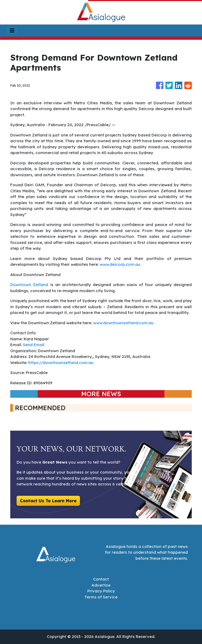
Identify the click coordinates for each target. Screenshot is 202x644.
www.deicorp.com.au (120, 264)
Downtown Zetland (29, 285)
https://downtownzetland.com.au (61, 363)
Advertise (101, 585)
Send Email (34, 345)
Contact (101, 579)
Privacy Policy (101, 591)
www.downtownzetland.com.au (123, 323)
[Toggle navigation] (12, 31)
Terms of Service (101, 597)
